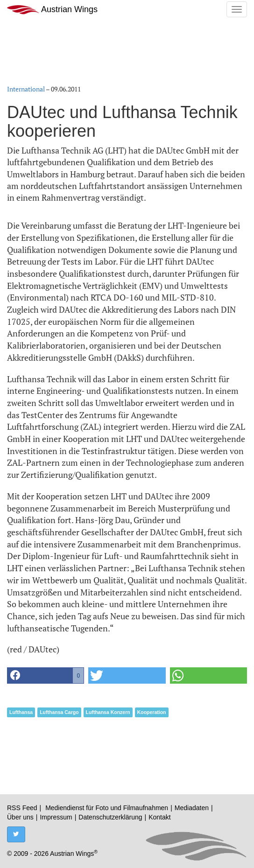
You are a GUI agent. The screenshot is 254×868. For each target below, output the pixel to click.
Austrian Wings (52, 10)
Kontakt (159, 817)
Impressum (56, 817)
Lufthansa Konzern (108, 712)
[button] (46, 675)
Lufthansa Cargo (59, 712)
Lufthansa (21, 712)
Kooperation (152, 712)
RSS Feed (22, 808)
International (26, 89)
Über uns (20, 817)
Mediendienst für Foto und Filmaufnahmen (107, 808)
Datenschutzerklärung (110, 817)
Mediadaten (192, 808)
